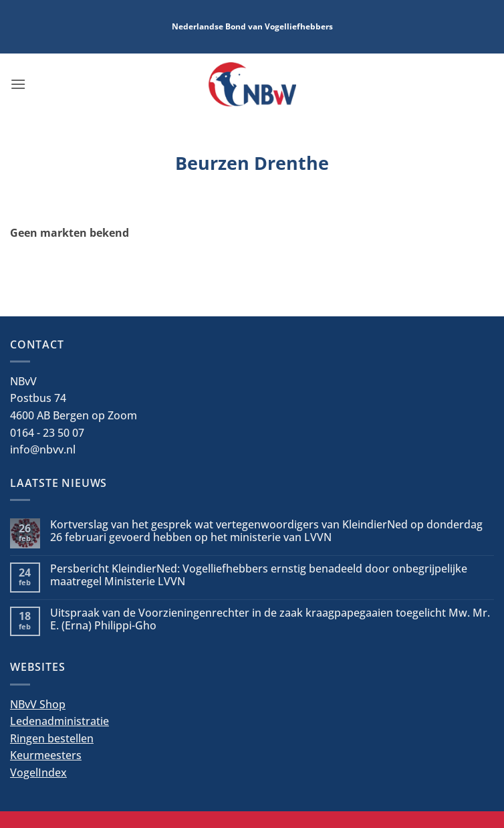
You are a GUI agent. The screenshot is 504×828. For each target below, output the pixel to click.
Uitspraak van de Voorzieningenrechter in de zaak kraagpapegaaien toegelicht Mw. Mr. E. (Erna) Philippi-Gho (270, 619)
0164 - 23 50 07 (47, 433)
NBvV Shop (38, 704)
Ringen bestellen (52, 738)
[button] (18, 84)
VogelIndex (38, 772)
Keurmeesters (46, 755)
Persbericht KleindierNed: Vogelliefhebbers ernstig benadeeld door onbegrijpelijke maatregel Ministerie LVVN (259, 575)
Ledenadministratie (59, 721)
